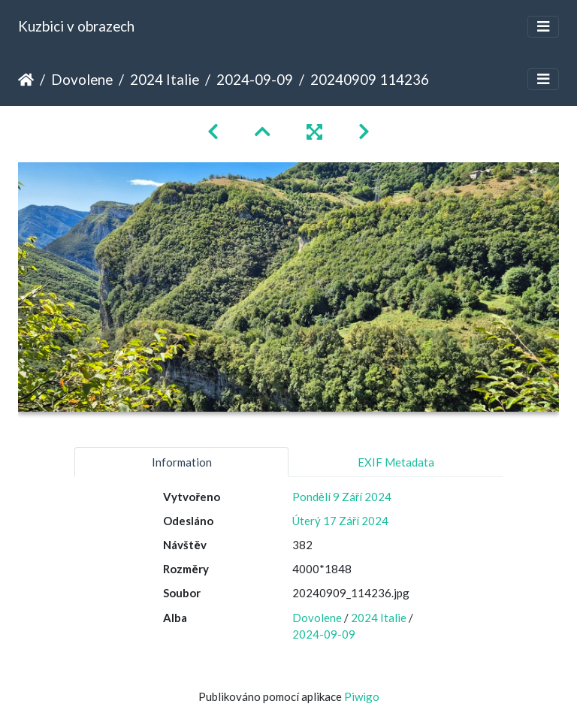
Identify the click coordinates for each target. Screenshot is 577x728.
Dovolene (82, 79)
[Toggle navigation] (543, 27)
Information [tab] (182, 462)
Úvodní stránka (26, 80)
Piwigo (362, 696)
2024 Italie (165, 79)
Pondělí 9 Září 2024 (342, 497)
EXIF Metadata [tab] (396, 462)
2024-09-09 (255, 79)
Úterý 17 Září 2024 (340, 521)
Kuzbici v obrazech (76, 26)
